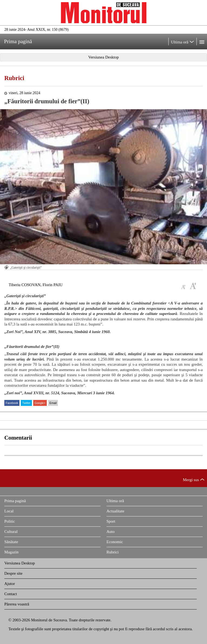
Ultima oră (115, 501)
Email (53, 403)
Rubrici (14, 78)
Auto (111, 532)
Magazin (11, 552)
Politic (10, 521)
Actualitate (115, 511)
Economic (115, 542)
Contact (11, 594)
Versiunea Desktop (20, 563)
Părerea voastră (17, 604)
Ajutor (10, 584)
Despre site (13, 573)
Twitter (26, 403)
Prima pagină (15, 501)
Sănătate (11, 542)
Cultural (11, 532)
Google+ (40, 403)
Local (9, 511)
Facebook (12, 403)
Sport (111, 521)
